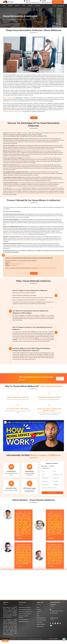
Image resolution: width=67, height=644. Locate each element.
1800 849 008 (54, 617)
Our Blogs (30, 6)
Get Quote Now (60, 379)
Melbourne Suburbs (41, 628)
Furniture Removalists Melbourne (26, 616)
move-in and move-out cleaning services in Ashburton (15, 235)
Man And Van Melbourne (24, 626)
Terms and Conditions (41, 624)
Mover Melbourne (9, 98)
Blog (38, 618)
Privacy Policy (40, 626)
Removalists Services (41, 622)
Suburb (9, 20)
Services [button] (17, 6)
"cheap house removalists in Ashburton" (47, 269)
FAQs (24, 6)
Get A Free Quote (58, 2)
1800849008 (14, 266)
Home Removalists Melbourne (25, 613)
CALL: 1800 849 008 (58, 6)
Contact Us (37, 6)
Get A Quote (34, 118)
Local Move (52, 469)
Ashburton (14, 20)
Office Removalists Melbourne (25, 618)
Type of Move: (44, 469)
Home (4, 6)
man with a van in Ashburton (37, 159)
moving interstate (16, 189)
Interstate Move (46, 471)
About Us (10, 6)
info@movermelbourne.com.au (33, 2)
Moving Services (40, 630)
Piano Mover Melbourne (24, 623)
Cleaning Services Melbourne (25, 611)
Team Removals (46, 643)
